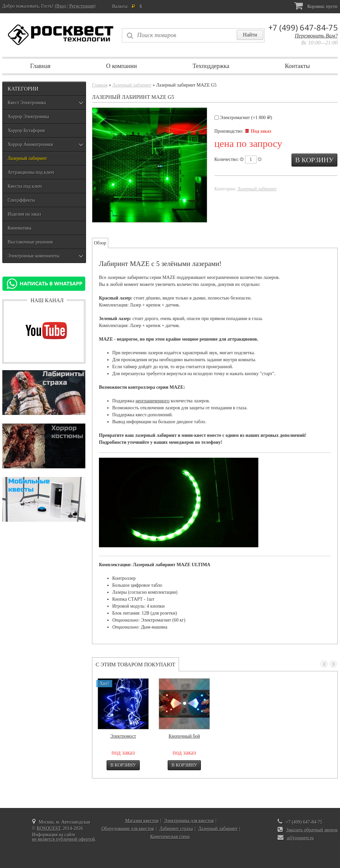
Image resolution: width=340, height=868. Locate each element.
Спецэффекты (21, 200)
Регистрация (82, 6)
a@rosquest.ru (300, 838)
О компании (121, 66)
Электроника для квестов (189, 821)
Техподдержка (211, 66)
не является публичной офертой (64, 839)
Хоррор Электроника (28, 117)
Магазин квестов (142, 821)
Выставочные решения (30, 242)
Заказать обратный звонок (312, 830)
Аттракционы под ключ (31, 172)
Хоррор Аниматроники (30, 144)
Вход (61, 6)
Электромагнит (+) (243, 118)
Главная (40, 66)
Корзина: (316, 6)
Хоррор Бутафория (26, 131)
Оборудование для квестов (128, 829)
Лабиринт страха (176, 829)
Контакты (297, 66)
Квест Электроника (27, 103)
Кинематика (20, 228)
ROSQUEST (49, 828)
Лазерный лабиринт (27, 158)
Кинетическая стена (170, 837)
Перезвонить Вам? (316, 36)
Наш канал (47, 300)
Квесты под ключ (25, 186)
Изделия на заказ (24, 214)
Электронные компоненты (34, 256)
